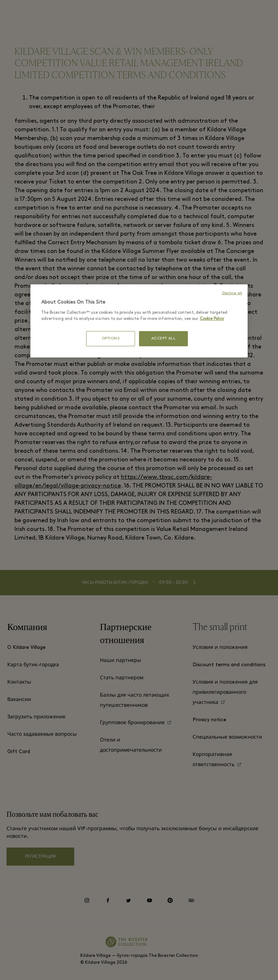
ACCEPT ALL (164, 339)
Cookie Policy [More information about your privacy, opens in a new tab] (212, 319)
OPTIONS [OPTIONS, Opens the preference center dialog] (111, 339)
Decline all (232, 293)
